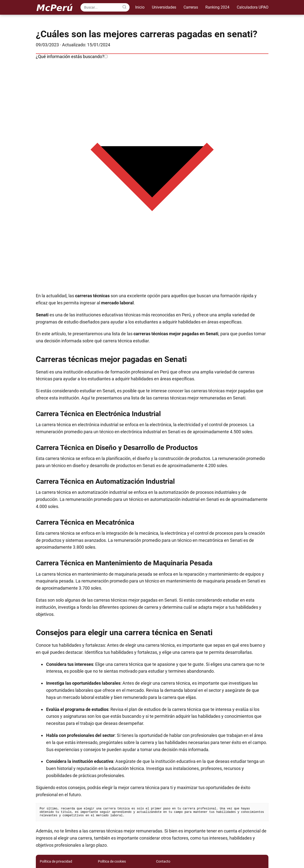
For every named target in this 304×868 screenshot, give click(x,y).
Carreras (191, 7)
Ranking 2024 (217, 7)
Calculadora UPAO (253, 7)
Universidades (164, 7)
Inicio (140, 7)
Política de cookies (112, 861)
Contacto (163, 861)
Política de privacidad (56, 861)
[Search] (124, 7)
